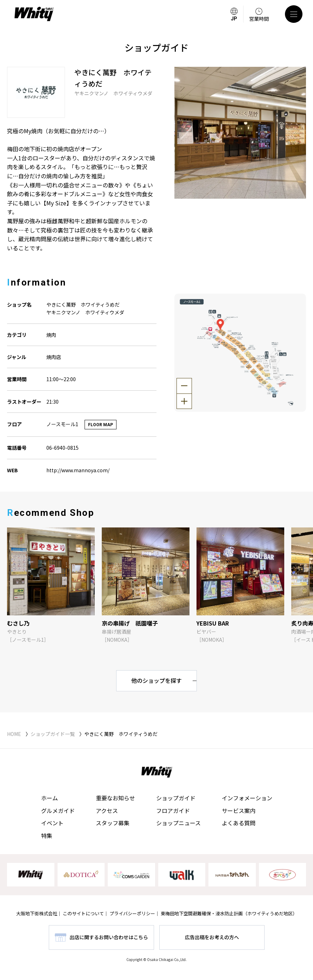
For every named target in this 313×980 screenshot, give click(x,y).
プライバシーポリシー (132, 913)
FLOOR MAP (101, 425)
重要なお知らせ (115, 798)
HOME (14, 734)
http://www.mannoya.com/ (78, 470)
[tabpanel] (240, 133)
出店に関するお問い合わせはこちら (109, 937)
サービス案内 (239, 811)
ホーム (49, 798)
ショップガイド (176, 798)
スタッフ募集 (113, 823)
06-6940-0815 (62, 448)
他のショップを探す (156, 680)
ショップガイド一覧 (53, 734)
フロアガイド (173, 811)
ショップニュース (178, 823)
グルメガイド (58, 811)
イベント (52, 823)
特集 (47, 835)
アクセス (107, 811)
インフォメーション (247, 798)
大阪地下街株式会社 (37, 913)
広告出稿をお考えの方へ (212, 937)
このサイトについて (83, 913)
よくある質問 (239, 823)
